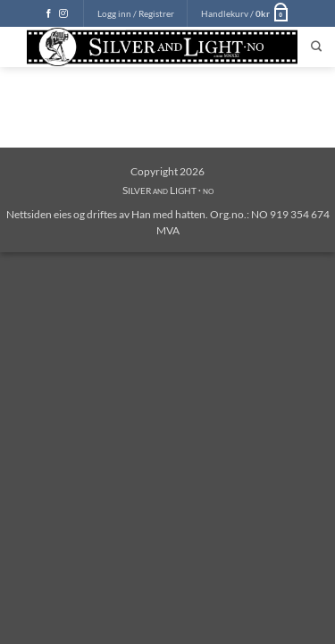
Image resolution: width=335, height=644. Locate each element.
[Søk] (316, 47)
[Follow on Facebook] (49, 14)
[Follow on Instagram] (63, 14)
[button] (136, 13)
